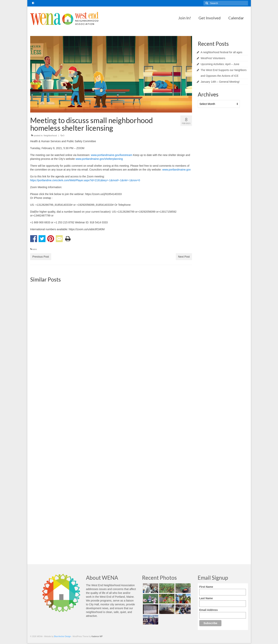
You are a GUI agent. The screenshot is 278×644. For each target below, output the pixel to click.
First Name (206, 587)
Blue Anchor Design (62, 636)
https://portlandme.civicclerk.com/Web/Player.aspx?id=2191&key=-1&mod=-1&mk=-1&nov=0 (85, 180)
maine (34, 249)
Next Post (184, 257)
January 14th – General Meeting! (220, 82)
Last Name (206, 598)
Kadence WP (97, 636)
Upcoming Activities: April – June (220, 64)
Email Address (209, 610)
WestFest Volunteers (213, 58)
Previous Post (41, 257)
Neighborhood (50, 135)
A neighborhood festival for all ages (221, 52)
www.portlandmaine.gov (176, 170)
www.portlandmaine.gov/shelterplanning (99, 159)
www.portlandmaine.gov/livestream (112, 155)
